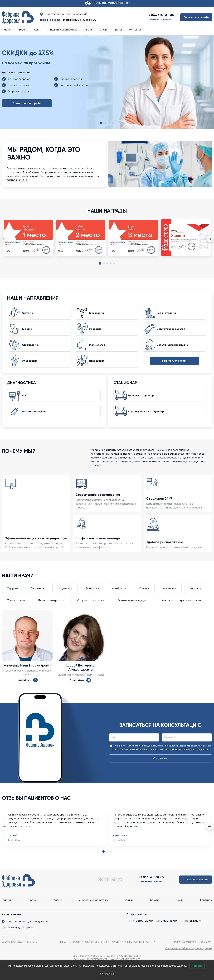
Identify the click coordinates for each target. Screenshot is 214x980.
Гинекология (98, 314)
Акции (88, 30)
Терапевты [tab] (38, 595)
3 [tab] (107, 264)
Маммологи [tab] (169, 595)
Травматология (168, 314)
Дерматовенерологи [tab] (51, 607)
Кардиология (31, 348)
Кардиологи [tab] (65, 595)
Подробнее (27, 687)
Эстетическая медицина (173, 348)
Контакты (135, 30)
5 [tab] (114, 264)
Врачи (22, 30)
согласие (158, 753)
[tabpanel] (28, 241)
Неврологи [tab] (196, 595)
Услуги (37, 30)
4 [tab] (111, 264)
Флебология (31, 365)
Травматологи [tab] (16, 607)
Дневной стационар (142, 401)
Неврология (98, 365)
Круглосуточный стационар (147, 418)
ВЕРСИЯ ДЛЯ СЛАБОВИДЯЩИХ (107, 3)
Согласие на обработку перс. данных (189, 955)
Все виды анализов (35, 418)
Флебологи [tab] (119, 595)
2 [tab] (104, 264)
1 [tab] (100, 264)
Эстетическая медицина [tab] (133, 607)
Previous (4, 239)
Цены (118, 30)
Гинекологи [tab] (92, 595)
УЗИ (25, 401)
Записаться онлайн (196, 17)
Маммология (98, 348)
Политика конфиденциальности (193, 949)
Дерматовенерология (172, 331)
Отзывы (104, 30)
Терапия (28, 331)
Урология (96, 331)
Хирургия (29, 314)
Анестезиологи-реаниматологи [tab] (181, 607)
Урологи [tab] (144, 595)
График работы (50, 20)
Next (210, 239)
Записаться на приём (27, 103)
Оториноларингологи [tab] (91, 607)
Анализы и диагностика (63, 30)
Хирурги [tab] (12, 595)
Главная (7, 30)
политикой (139, 753)
